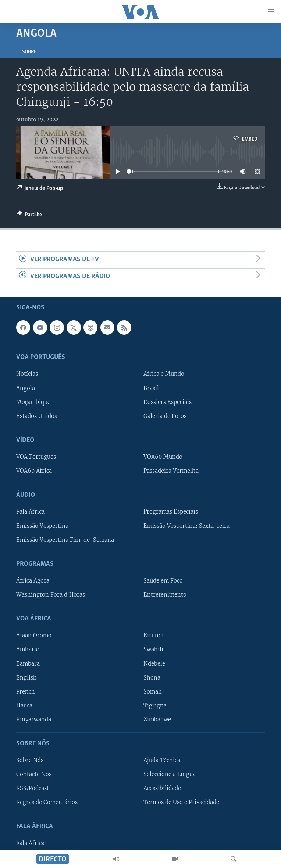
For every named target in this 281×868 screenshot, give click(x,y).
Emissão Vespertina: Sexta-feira (186, 526)
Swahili (153, 650)
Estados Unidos (37, 416)
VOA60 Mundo (163, 457)
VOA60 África (34, 471)
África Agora (33, 581)
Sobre (29, 52)
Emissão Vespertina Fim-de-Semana (65, 540)
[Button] (29, 216)
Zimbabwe (157, 720)
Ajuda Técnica (162, 760)
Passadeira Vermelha (171, 471)
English (26, 678)
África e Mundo (164, 374)
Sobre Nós (30, 760)
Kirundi (154, 636)
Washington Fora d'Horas (51, 595)
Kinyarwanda (34, 720)
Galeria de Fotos (165, 416)
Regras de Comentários (47, 802)
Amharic (27, 650)
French (26, 692)
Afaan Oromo (34, 636)
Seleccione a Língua (170, 774)
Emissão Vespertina (42, 526)
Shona (152, 678)
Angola (26, 388)
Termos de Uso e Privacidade (181, 802)
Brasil (151, 388)
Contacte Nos (34, 774)
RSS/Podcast (33, 788)
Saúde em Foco (163, 581)
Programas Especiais (171, 512)
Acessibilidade (162, 788)
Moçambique (33, 402)
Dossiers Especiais (168, 402)
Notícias (27, 374)
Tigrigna (155, 706)
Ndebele (154, 664)
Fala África (30, 512)
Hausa (24, 706)
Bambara (28, 664)
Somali (153, 692)
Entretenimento (165, 595)
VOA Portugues (36, 457)
